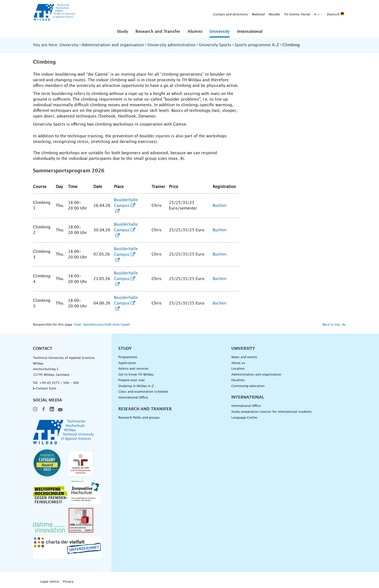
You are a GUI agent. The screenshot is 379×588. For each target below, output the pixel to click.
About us (238, 363)
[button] (123, 31)
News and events (244, 357)
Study (123, 32)
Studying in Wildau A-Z (136, 386)
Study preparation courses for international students (272, 412)
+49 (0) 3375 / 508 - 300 (59, 383)
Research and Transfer (158, 32)
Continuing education (248, 386)
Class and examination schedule (143, 392)
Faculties (238, 380)
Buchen (220, 206)
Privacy (68, 582)
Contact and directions (154, 13)
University (220, 32)
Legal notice (50, 582)
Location (238, 369)
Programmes (128, 357)
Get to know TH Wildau (136, 375)
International (250, 32)
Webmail (182, 13)
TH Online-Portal (220, 13)
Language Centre (244, 418)
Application (127, 363)
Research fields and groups (139, 418)
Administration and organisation (256, 375)
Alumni (195, 32)
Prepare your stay (132, 380)
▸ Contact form (45, 389)
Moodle (198, 13)
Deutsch (259, 13)
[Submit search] (339, 13)
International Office (133, 398)
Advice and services (134, 369)
